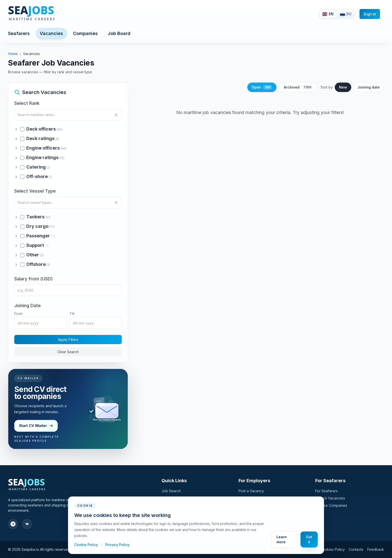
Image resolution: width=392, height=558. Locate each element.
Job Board (119, 33)
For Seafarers (326, 491)
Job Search (171, 491)
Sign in (370, 14)
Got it (309, 539)
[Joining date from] (40, 323)
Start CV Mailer (36, 426)
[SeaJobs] (48, 14)
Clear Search (68, 352)
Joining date (369, 87)
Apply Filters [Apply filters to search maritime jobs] (68, 340)
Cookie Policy (87, 545)
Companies (85, 33)
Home (13, 54)
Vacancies (51, 33)
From (18, 314)
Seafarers (19, 33)
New (343, 87)
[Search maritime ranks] (68, 115)
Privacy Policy (117, 545)
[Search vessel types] (68, 202)
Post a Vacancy (251, 491)
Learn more (282, 539)
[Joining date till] (96, 323)
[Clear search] (116, 115)
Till (72, 314)
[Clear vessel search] (116, 203)
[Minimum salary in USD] (68, 290)
